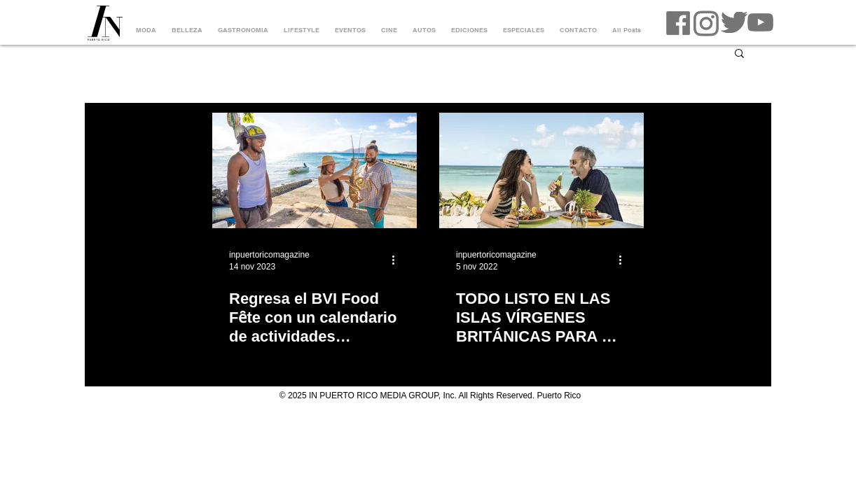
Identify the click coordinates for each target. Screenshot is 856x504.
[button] (739, 54)
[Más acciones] (398, 260)
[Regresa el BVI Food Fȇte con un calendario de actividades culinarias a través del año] (315, 170)
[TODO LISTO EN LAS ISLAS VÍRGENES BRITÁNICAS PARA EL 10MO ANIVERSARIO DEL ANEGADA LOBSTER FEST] (541, 170)
